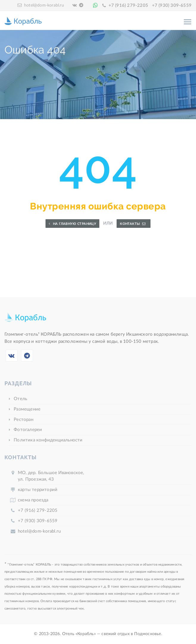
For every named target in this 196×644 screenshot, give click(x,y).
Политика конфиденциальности (48, 440)
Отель (20, 399)
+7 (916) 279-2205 (128, 5)
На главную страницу (72, 224)
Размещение (27, 409)
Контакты (133, 224)
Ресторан (23, 420)
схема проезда (33, 500)
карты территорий (38, 490)
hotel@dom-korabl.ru (44, 5)
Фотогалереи (28, 430)
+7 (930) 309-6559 (172, 5)
